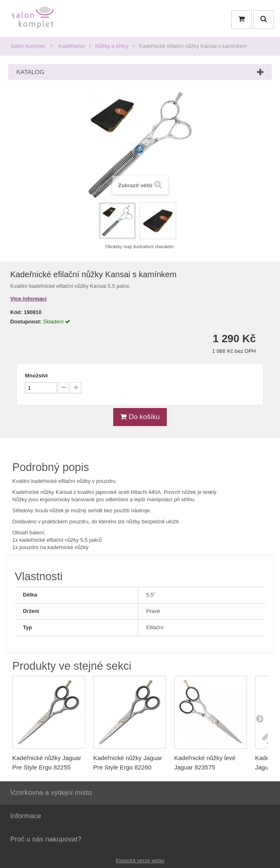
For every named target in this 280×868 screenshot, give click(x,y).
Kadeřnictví (72, 46)
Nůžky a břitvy (112, 46)
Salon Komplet (28, 46)
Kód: (16, 312)
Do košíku (140, 417)
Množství (36, 376)
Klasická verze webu (140, 860)
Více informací (28, 299)
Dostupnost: (26, 322)
